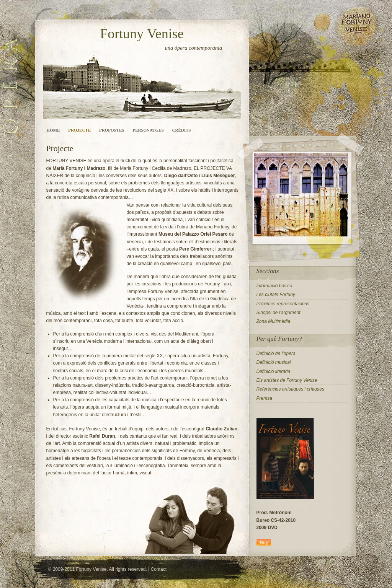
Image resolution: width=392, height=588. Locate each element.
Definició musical (274, 362)
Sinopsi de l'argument (278, 313)
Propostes (112, 130)
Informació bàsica (274, 286)
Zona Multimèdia (274, 321)
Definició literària (274, 371)
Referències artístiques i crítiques (290, 389)
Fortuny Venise (142, 34)
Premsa (264, 398)
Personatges (148, 130)
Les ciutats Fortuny (276, 295)
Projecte (79, 130)
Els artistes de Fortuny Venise (287, 380)
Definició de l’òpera (276, 353)
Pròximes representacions (283, 304)
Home (53, 130)
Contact (159, 569)
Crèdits (182, 130)
